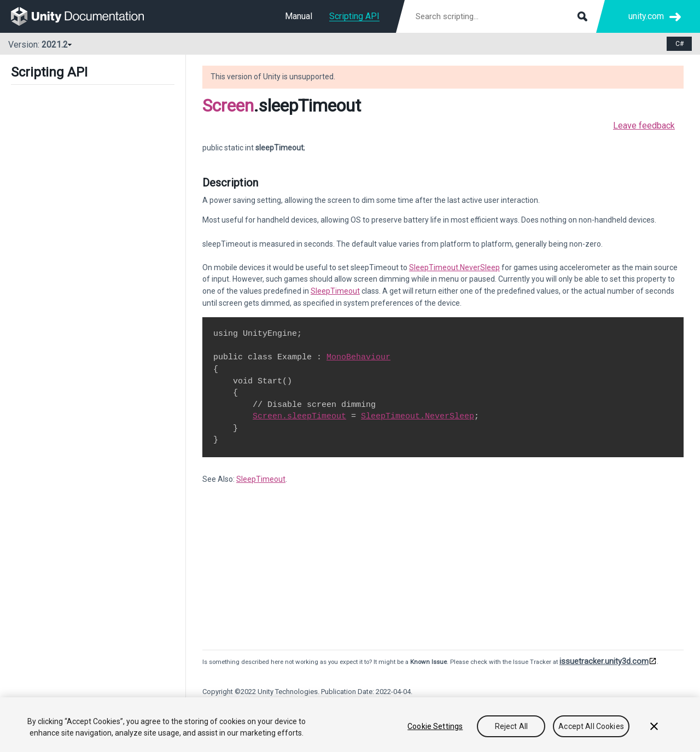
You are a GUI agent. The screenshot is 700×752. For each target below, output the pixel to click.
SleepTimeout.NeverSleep (454, 267)
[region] (350, 725)
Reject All (511, 726)
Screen (228, 106)
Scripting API (354, 16)
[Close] (654, 726)
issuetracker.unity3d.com (604, 661)
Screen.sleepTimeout (299, 416)
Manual (299, 16)
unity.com (646, 16)
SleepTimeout (335, 291)
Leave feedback (644, 126)
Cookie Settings (435, 726)
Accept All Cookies (591, 726)
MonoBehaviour (358, 357)
